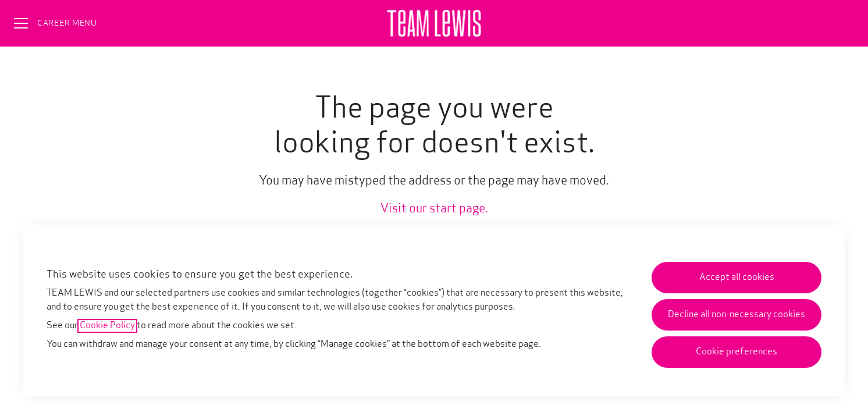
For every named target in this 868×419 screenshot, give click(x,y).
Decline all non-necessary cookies (737, 315)
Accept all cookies (737, 278)
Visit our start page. (434, 209)
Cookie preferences (737, 352)
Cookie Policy (107, 326)
